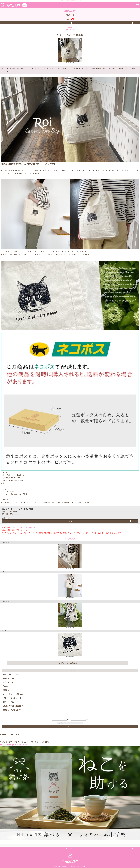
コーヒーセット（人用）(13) (13, 694)
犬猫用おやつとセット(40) (12, 698)
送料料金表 (23, 527)
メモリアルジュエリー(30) (12, 674)
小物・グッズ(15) (9, 702)
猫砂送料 (32, 527)
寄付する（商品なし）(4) (12, 710)
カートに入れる (69, 521)
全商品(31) (6, 690)
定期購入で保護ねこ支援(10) (13, 706)
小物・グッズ (70, 30)
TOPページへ (69, 848)
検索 (69, 727)
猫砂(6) (5, 686)
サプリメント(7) (8, 682)
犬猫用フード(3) (8, 678)
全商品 (70, 27)
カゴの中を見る (69, 23)
